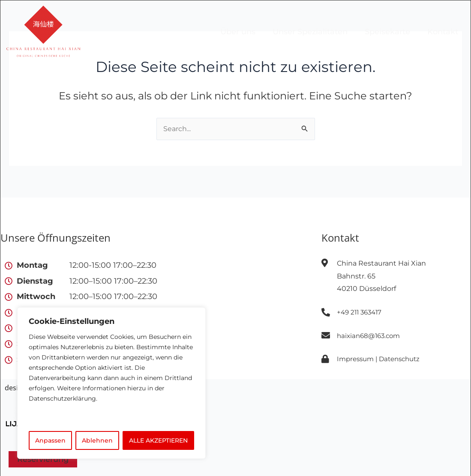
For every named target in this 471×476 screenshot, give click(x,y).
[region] (111, 383)
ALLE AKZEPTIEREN (158, 440)
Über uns (238, 32)
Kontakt (443, 32)
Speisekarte (387, 32)
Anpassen (50, 440)
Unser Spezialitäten (310, 32)
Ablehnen (97, 440)
